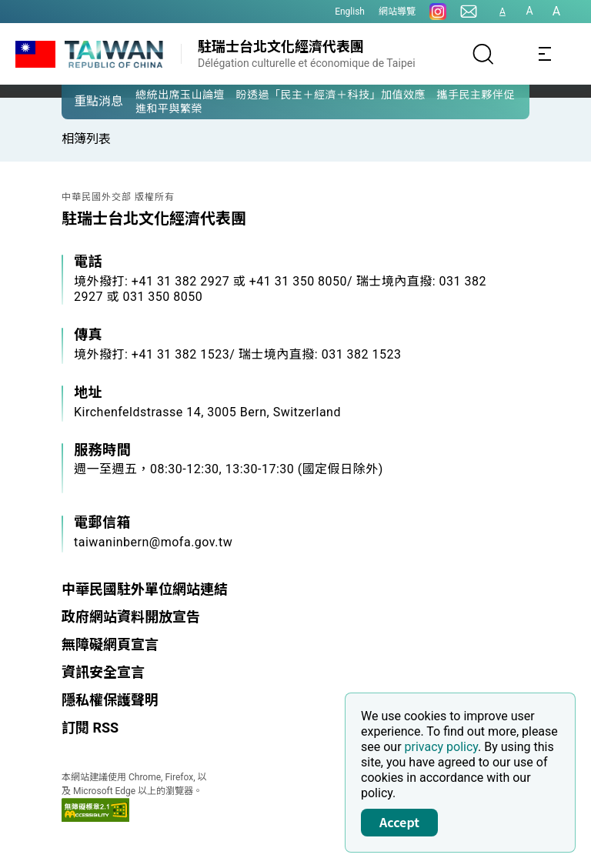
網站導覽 (397, 12)
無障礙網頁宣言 (110, 644)
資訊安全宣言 (103, 672)
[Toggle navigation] (545, 54)
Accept (399, 822)
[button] (85, 101)
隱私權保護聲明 (110, 700)
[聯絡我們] (469, 12)
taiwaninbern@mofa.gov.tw (153, 542)
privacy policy (442, 747)
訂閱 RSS (90, 728)
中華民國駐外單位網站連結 (145, 589)
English (350, 12)
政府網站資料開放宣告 (131, 617)
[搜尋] (483, 54)
